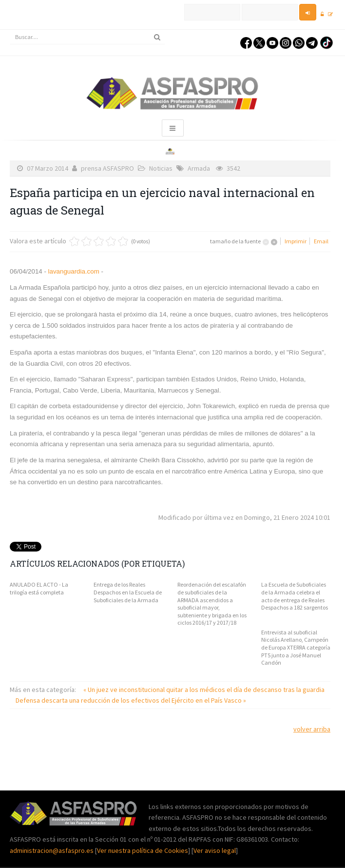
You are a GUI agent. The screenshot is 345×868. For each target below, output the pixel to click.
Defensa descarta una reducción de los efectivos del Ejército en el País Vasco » (131, 700)
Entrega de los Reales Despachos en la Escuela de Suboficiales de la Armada (128, 592)
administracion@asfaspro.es (52, 850)
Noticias (161, 168)
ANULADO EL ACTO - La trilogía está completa (39, 588)
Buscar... (10, 30)
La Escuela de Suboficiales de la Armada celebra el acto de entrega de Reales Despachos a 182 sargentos (295, 596)
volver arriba (312, 729)
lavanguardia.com (73, 271)
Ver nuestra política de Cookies (143, 850)
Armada (199, 168)
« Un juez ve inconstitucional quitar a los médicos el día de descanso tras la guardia (204, 690)
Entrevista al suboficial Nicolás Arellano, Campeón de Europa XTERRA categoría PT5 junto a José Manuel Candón (296, 647)
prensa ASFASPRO (107, 168)
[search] (87, 37)
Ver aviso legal (215, 850)
